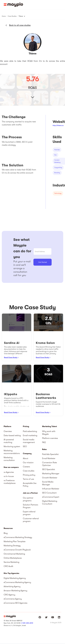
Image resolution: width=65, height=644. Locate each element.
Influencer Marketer (51, 489)
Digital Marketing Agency (15, 578)
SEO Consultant (49, 493)
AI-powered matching (9, 441)
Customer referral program (31, 520)
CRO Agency (9, 595)
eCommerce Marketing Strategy (18, 537)
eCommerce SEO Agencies (16, 603)
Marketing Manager (51, 474)
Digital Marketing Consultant (50, 502)
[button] (62, 5)
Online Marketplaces (13, 558)
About (26, 458)
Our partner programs (28, 499)
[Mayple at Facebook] (40, 617)
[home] (13, 5)
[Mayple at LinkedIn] (59, 617)
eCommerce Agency (13, 599)
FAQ (44, 442)
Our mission (28, 462)
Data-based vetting (12, 435)
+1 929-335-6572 (27, 623)
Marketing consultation (9, 459)
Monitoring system (12, 446)
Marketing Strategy (12, 546)
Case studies (29, 471)
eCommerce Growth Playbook (17, 550)
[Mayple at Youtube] (53, 617)
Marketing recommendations (12, 452)
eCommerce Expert (51, 497)
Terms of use (28, 479)
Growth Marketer (50, 478)
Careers (26, 467)
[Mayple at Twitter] (46, 617)
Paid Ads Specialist (50, 454)
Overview (8, 431)
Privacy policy (29, 475)
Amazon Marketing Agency (15, 591)
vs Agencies (9, 472)
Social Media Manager (48, 483)
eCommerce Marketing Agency (17, 582)
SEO (25, 446)
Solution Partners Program (30, 506)
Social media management (29, 441)
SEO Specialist (49, 469)
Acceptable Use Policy (30, 485)
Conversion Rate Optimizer (49, 464)
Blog (6, 533)
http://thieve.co (58, 125)
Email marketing (30, 435)
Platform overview (50, 438)
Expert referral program (29, 513)
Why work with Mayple (49, 433)
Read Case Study (11, 357)
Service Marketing (11, 562)
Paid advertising (30, 431)
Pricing (26, 426)
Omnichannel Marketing (14, 554)
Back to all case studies (20, 25)
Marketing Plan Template (15, 541)
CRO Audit (8, 566)
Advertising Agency (12, 586)
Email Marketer (49, 458)
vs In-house (9, 476)
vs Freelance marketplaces (10, 482)
